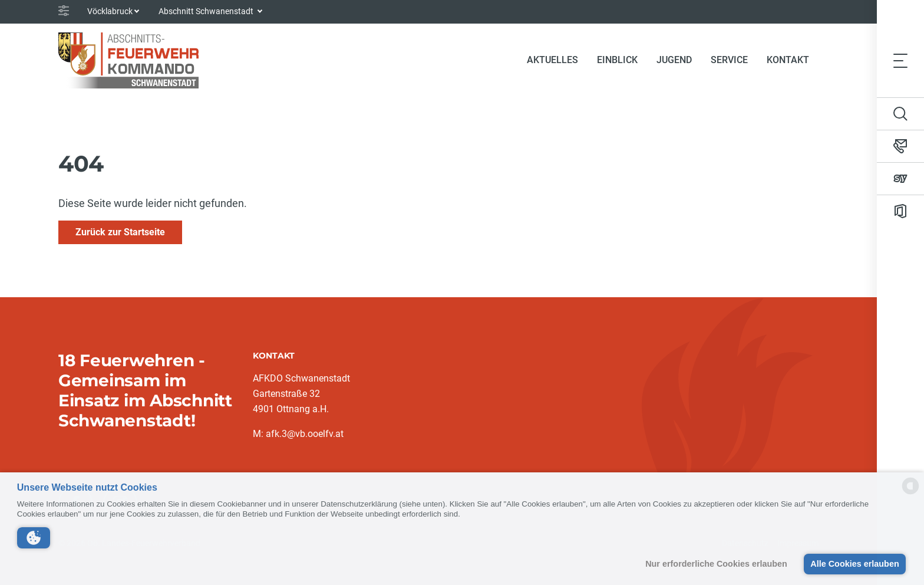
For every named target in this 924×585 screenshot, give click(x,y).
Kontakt (788, 60)
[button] (34, 538)
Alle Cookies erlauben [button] (854, 564)
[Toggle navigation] (900, 60)
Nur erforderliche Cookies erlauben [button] (716, 564)
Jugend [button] (674, 60)
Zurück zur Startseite (120, 232)
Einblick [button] (617, 60)
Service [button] (729, 60)
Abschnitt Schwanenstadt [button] (207, 11)
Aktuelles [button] (552, 60)
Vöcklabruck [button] (110, 11)
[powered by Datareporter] (910, 493)
